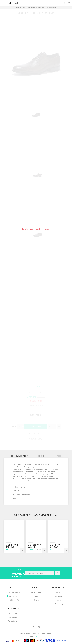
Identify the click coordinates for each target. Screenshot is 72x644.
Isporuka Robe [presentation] (55, 456)
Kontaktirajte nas (36, 592)
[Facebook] (33, 627)
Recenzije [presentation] (40, 456)
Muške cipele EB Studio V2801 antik (55, 547)
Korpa (66, 2)
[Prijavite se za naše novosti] (39, 573)
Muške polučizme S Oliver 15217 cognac (34, 547)
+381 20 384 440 (14, 600)
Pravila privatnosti (13, 621)
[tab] (21, 456)
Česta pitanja (13, 617)
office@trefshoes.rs (14, 592)
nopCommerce (39, 636)
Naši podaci (36, 600)
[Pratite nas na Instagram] (39, 627)
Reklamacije (59, 596)
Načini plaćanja (13, 613)
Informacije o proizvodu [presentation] (21, 456)
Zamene (59, 600)
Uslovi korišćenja (59, 604)
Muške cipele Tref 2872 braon (12, 546)
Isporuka (59, 592)
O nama (36, 596)
